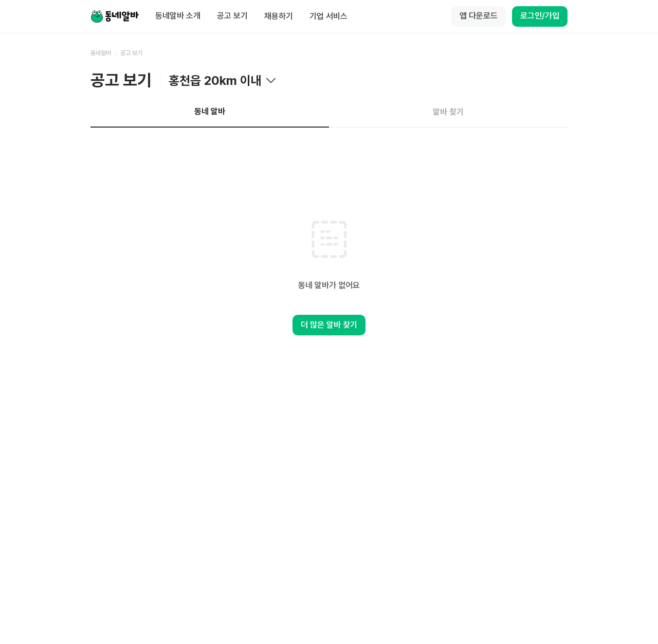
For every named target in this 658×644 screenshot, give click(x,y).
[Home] (115, 16)
